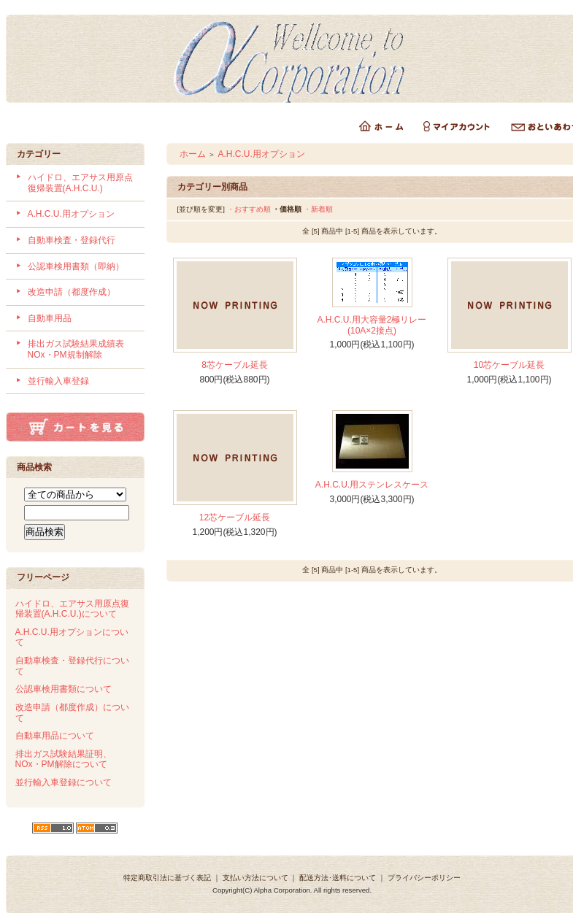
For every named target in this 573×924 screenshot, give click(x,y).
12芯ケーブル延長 (235, 517)
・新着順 (318, 209)
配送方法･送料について (338, 878)
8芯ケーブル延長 (235, 365)
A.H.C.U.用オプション (71, 214)
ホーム (193, 154)
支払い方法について (255, 878)
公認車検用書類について (64, 689)
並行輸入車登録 (58, 381)
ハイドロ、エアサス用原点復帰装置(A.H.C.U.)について (72, 609)
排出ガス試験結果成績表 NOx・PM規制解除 (80, 349)
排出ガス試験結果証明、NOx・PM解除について (64, 759)
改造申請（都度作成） (72, 292)
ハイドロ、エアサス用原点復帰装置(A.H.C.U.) (80, 183)
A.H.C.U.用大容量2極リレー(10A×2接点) (372, 325)
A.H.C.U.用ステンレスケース (372, 485)
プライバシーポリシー (424, 878)
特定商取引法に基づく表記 (167, 878)
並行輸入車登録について (64, 782)
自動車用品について (55, 736)
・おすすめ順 (249, 209)
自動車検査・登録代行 (72, 240)
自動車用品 (50, 318)
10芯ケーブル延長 (509, 365)
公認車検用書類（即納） (76, 266)
